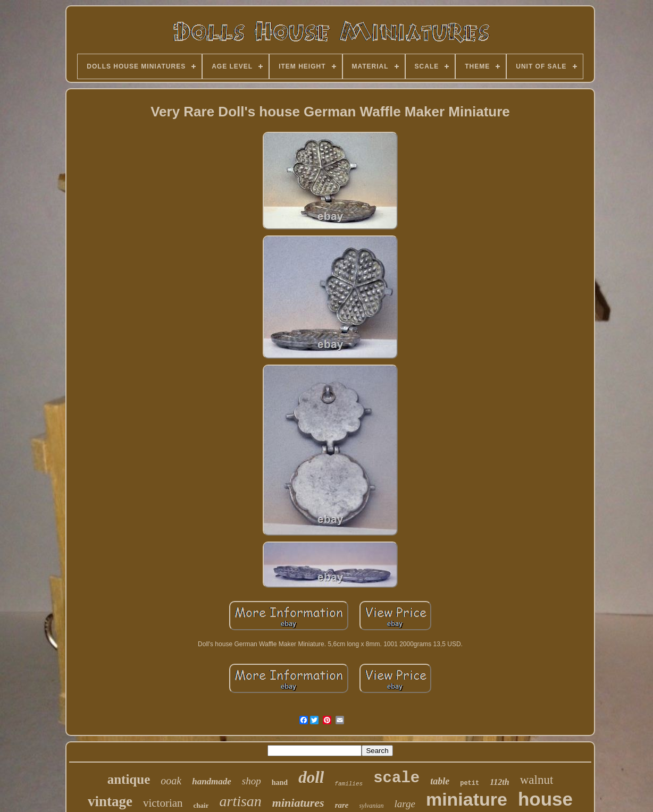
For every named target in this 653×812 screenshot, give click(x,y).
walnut (537, 780)
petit (470, 783)
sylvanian (372, 806)
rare (342, 805)
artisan (240, 801)
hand (280, 783)
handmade (212, 781)
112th (499, 782)
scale (396, 778)
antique (129, 779)
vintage (110, 801)
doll (311, 777)
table (440, 781)
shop (252, 781)
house (545, 799)
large (405, 804)
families (349, 784)
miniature (467, 799)
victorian (163, 803)
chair (201, 805)
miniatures (298, 803)
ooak (171, 781)
